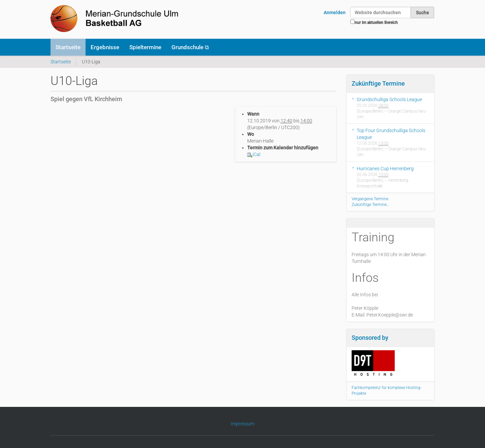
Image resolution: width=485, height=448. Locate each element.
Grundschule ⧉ (190, 47)
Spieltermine (145, 47)
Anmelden (335, 12)
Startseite (68, 47)
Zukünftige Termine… (370, 205)
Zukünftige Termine (378, 83)
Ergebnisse (105, 47)
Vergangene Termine (370, 199)
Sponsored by (370, 338)
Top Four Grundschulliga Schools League (391, 134)
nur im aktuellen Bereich (376, 23)
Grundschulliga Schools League (389, 99)
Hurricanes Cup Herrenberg (385, 169)
